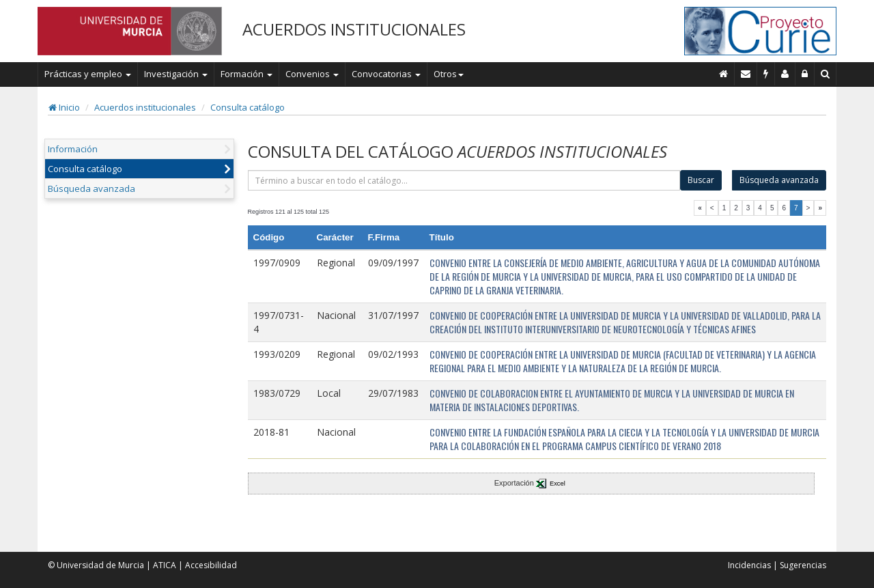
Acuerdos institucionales (145, 107)
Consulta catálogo (248, 107)
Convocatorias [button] (386, 74)
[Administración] (805, 74)
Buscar (701, 180)
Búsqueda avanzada (91, 188)
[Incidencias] (766, 74)
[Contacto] (746, 74)
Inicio (64, 107)
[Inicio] (724, 74)
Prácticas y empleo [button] (88, 74)
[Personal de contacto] (785, 74)
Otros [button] (449, 74)
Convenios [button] (312, 74)
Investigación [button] (176, 74)
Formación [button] (246, 74)
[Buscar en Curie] (826, 74)
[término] (464, 180)
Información (73, 149)
